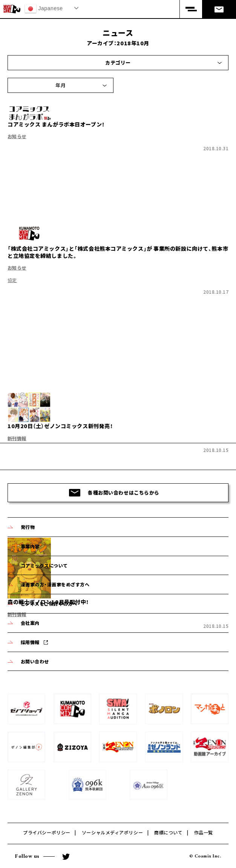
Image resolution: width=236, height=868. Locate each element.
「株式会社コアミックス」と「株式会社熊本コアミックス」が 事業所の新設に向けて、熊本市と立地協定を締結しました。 (118, 252)
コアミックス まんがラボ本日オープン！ (56, 124)
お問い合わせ (35, 661)
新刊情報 (17, 438)
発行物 (28, 527)
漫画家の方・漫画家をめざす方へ (55, 584)
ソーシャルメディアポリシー (112, 832)
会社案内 (30, 623)
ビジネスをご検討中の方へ (49, 604)
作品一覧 (204, 832)
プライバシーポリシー (47, 832)
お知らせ (17, 136)
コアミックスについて (44, 565)
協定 (12, 280)
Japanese (44, 9)
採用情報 (30, 642)
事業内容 (30, 546)
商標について (168, 832)
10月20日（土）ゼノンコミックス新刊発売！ (60, 426)
